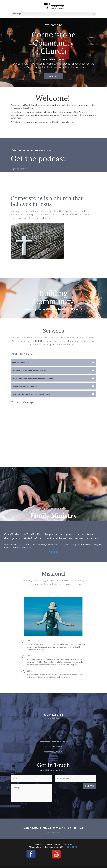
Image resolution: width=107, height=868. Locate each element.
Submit (89, 786)
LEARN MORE (53, 552)
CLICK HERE (19, 169)
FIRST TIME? (53, 76)
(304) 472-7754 (72, 847)
